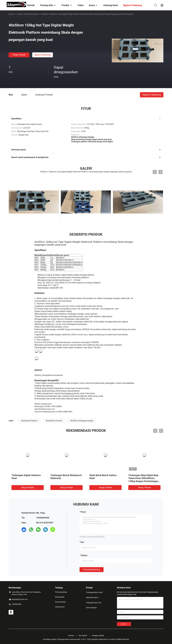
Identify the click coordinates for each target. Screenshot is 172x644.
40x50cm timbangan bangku (82, 421)
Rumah (11, 14)
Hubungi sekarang (92, 570)
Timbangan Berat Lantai (94, 592)
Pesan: (83, 512)
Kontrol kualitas (60, 602)
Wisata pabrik (60, 597)
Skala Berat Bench (32, 14)
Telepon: (84, 555)
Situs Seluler (83, 636)
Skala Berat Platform (29, 421)
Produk (20, 14)
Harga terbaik (19, 55)
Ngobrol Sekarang (43, 55)
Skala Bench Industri (54, 421)
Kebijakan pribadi (98, 636)
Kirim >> (124, 624)
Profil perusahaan (61, 592)
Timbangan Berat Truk (94, 603)
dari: (82, 542)
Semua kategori (91, 608)
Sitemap (71, 636)
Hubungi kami (60, 607)
